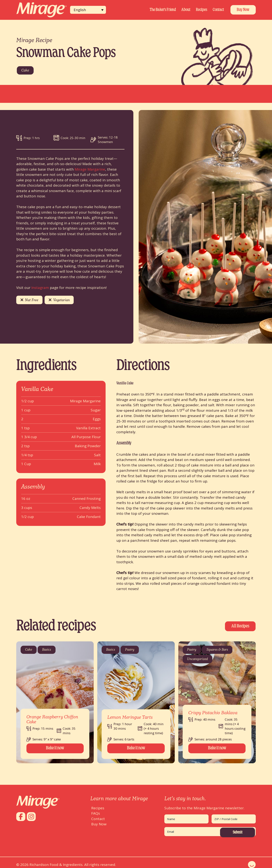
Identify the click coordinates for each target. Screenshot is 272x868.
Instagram (40, 288)
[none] (88, 10)
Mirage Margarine (90, 169)
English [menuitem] (80, 10)
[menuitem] (88, 10)
